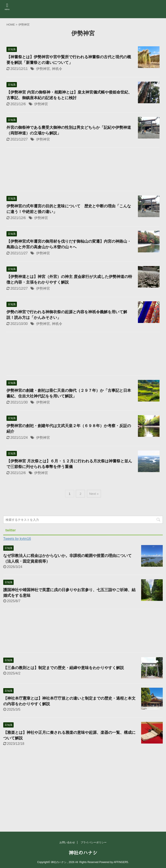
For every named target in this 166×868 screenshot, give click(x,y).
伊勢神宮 (43, 69)
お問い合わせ (67, 842)
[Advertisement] (83, 170)
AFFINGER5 (121, 862)
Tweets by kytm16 (17, 539)
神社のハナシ (83, 853)
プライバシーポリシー (94, 842)
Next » (94, 494)
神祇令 (57, 69)
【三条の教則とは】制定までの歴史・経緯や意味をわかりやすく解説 (65, 668)
